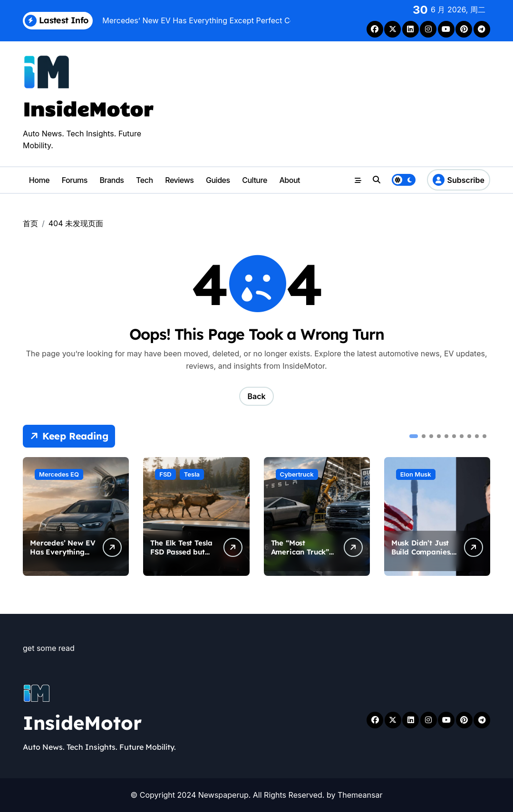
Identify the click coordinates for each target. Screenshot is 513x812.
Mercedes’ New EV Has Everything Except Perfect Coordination (63, 557)
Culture (255, 180)
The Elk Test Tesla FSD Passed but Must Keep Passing (181, 557)
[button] (414, 436)
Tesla (192, 474)
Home (39, 180)
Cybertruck (297, 474)
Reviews (179, 180)
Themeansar (360, 795)
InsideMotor (88, 108)
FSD (165, 474)
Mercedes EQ (59, 474)
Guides (218, 180)
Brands (112, 180)
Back (256, 396)
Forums (75, 180)
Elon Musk (416, 474)
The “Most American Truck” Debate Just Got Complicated (300, 557)
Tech (145, 180)
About (290, 180)
